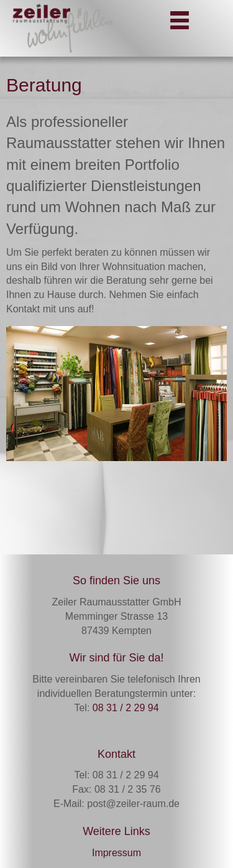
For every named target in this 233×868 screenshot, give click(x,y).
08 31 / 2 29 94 (126, 708)
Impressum (116, 853)
